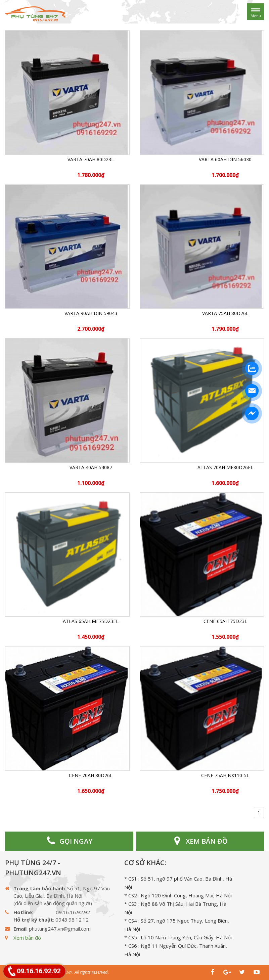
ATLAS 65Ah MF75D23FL (91, 621)
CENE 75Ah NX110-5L (225, 775)
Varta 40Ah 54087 (91, 467)
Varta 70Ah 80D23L (91, 159)
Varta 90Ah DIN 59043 (91, 313)
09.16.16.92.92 (39, 971)
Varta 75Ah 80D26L (225, 313)
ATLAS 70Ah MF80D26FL (225, 467)
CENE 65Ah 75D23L (225, 621)
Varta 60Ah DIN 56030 (225, 159)
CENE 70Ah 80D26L (91, 775)
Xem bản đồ (27, 938)
